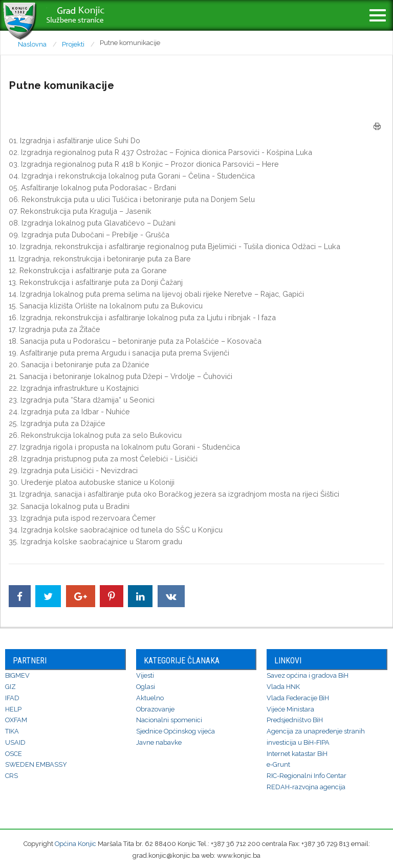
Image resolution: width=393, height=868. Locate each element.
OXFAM (16, 720)
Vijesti (145, 675)
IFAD (12, 698)
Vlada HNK (283, 687)
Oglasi (146, 687)
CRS (12, 776)
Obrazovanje (155, 709)
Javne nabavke (159, 742)
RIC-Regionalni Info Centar (307, 776)
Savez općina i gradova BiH (308, 675)
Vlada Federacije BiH (298, 698)
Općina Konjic (75, 844)
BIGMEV (17, 675)
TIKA (12, 731)
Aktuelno (150, 698)
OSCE (14, 754)
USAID (15, 742)
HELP (13, 709)
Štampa (377, 126)
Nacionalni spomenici (169, 720)
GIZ (10, 687)
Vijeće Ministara (290, 709)
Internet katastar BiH (297, 754)
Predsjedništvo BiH (295, 720)
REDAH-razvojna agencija (306, 787)
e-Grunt (278, 764)
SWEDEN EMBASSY (36, 764)
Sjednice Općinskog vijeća (176, 731)
